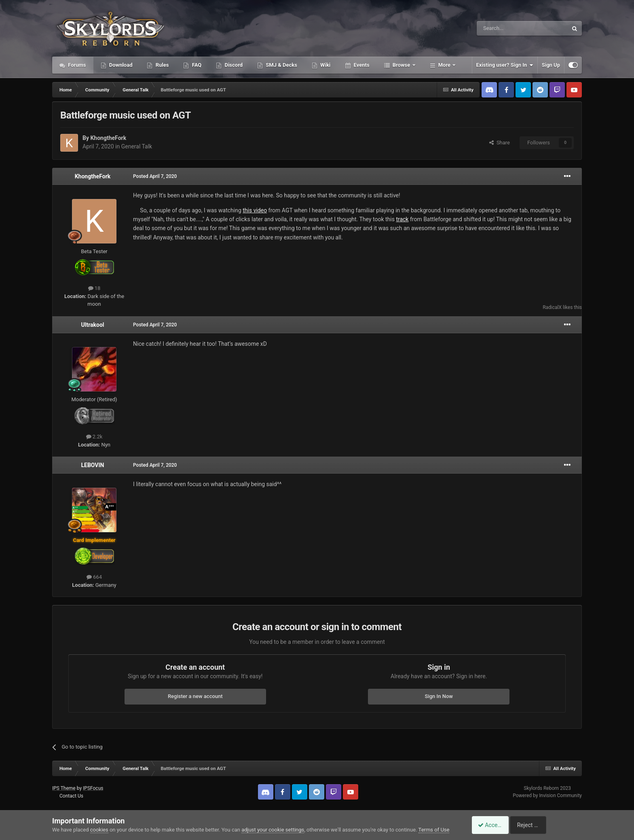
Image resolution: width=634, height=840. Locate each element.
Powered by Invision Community (547, 796)
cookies (99, 830)
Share (500, 143)
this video (255, 210)
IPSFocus (93, 788)
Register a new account (195, 696)
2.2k (94, 437)
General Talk (137, 146)
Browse (402, 65)
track (402, 219)
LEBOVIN (92, 465)
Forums (76, 65)
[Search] (503, 28)
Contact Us (71, 796)
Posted (155, 176)
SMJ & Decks (281, 65)
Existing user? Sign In (505, 65)
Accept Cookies (493, 825)
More (445, 65)
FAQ (196, 65)
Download (120, 65)
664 (94, 577)
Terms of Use (434, 830)
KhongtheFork (108, 138)
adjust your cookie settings (273, 830)
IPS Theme (64, 788)
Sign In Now (439, 696)
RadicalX (552, 307)
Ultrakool (92, 325)
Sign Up (551, 65)
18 (94, 288)
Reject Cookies (554, 825)
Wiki (325, 65)
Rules (161, 65)
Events (361, 65)
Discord (233, 65)
